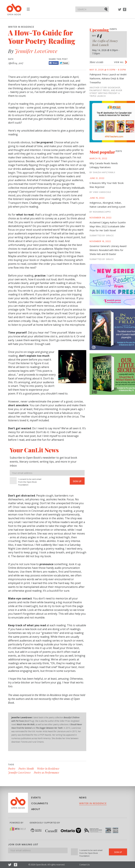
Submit (106, 9)
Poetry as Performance (47, 772)
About (36, 809)
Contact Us (84, 865)
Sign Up (77, 481)
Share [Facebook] (54, 63)
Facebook (125, 11)
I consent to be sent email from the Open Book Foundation (30, 482)
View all (119, 62)
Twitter (120, 11)
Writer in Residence (48, 769)
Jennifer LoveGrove (36, 51)
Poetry (12, 769)
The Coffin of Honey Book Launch (105, 43)
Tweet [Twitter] (64, 63)
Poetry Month (26, 769)
